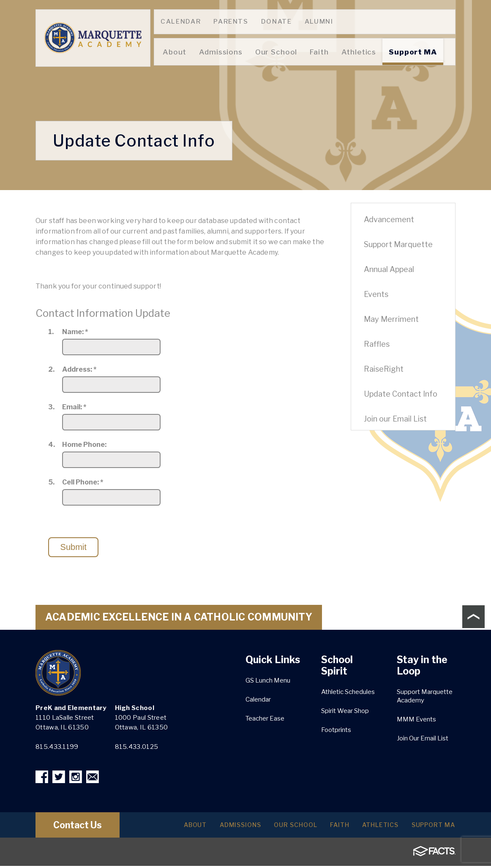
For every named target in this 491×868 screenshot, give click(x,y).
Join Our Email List (423, 738)
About (173, 827)
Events (376, 294)
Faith (329, 827)
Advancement (389, 219)
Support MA (431, 827)
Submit (74, 547)
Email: (74, 407)
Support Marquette (398, 244)
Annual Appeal (389, 269)
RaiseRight (384, 369)
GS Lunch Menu (268, 680)
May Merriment (391, 319)
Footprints (336, 730)
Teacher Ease (265, 718)
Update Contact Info (401, 394)
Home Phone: (84, 445)
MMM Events (416, 719)
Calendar (181, 22)
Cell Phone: (83, 482)
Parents (231, 22)
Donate (277, 22)
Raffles (377, 344)
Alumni (319, 22)
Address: (79, 370)
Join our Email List (395, 419)
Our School (281, 827)
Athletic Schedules (348, 692)
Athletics (374, 827)
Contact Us (85, 827)
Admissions (222, 827)
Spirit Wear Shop (345, 711)
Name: (75, 332)
